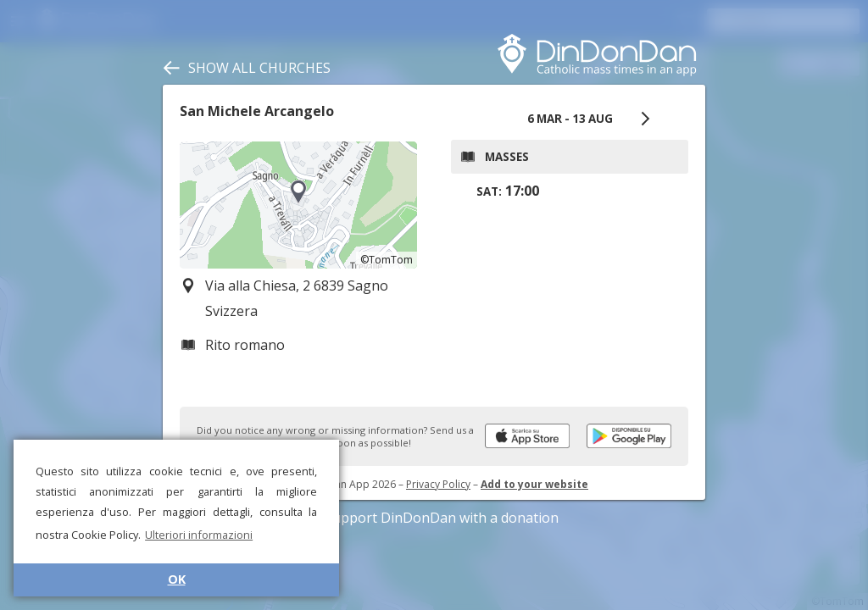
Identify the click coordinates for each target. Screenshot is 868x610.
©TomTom (387, 260)
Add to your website (534, 484)
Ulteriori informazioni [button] (199, 535)
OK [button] (177, 579)
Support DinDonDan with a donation (434, 518)
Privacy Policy (438, 484)
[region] (298, 205)
